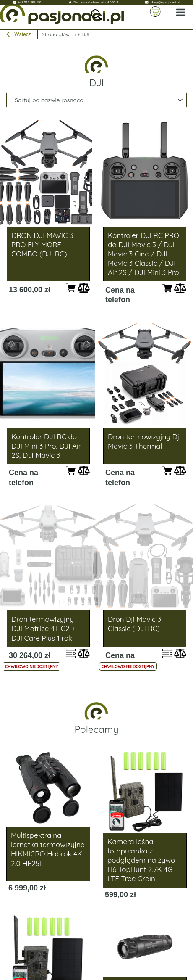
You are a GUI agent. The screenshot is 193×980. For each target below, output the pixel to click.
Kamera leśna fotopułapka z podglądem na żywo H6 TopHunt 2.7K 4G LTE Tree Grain (141, 860)
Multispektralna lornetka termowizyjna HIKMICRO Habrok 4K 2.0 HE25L (48, 849)
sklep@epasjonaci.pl (165, 2)
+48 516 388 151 (30, 2)
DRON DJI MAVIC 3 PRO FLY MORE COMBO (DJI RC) (42, 244)
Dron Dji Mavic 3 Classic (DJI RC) (134, 624)
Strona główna (59, 34)
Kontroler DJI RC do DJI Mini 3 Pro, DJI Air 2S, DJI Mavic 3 (46, 446)
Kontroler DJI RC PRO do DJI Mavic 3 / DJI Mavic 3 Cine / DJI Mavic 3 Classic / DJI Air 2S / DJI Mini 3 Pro (143, 254)
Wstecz (19, 35)
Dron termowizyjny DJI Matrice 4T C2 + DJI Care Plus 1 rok (43, 628)
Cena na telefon (120, 295)
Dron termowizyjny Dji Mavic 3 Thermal (144, 441)
